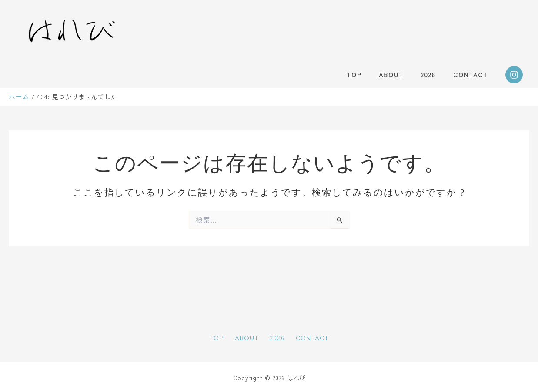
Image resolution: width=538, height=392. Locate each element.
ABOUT (404, 75)
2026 (436, 75)
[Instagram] (514, 75)
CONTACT (473, 75)
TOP (372, 75)
